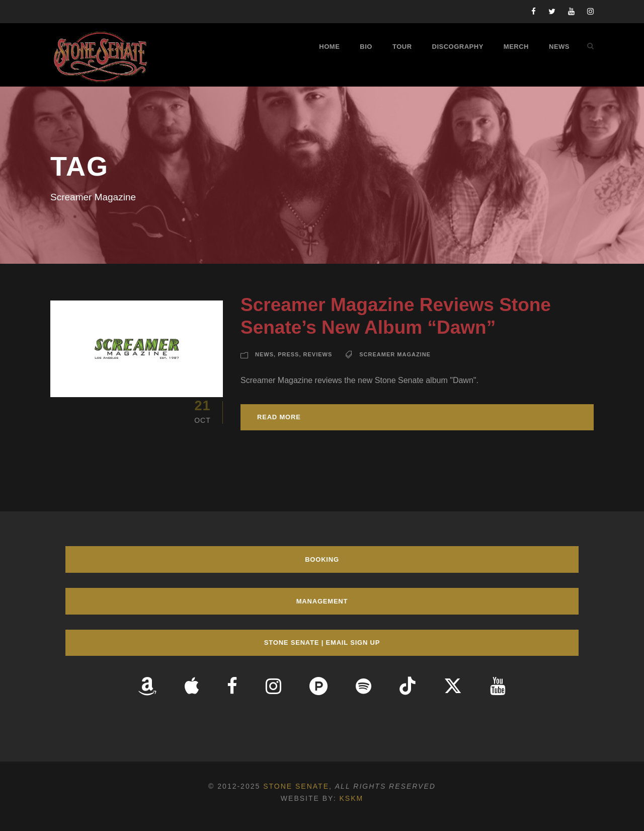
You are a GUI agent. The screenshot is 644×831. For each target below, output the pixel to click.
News (559, 47)
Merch (516, 47)
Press (288, 354)
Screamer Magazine (395, 354)
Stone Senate (296, 786)
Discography (458, 47)
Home (329, 47)
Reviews (318, 354)
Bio (366, 47)
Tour (402, 47)
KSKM (351, 798)
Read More (279, 417)
